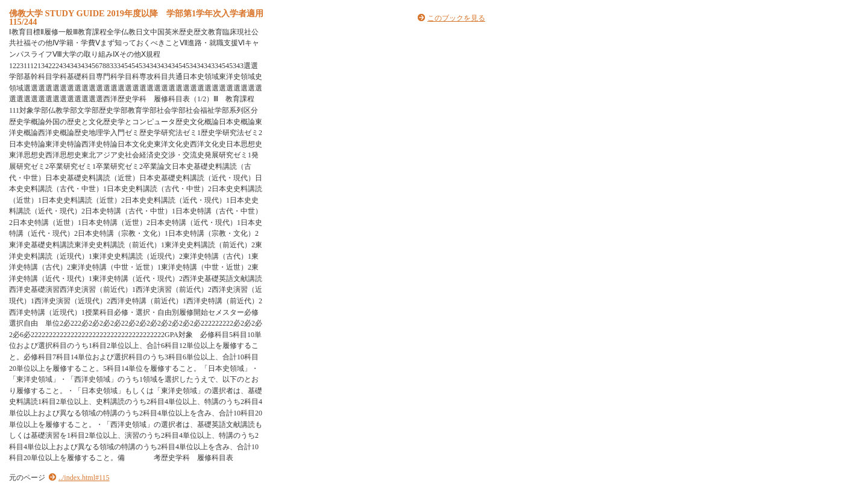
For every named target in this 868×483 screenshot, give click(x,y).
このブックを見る (456, 18)
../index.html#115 (84, 478)
